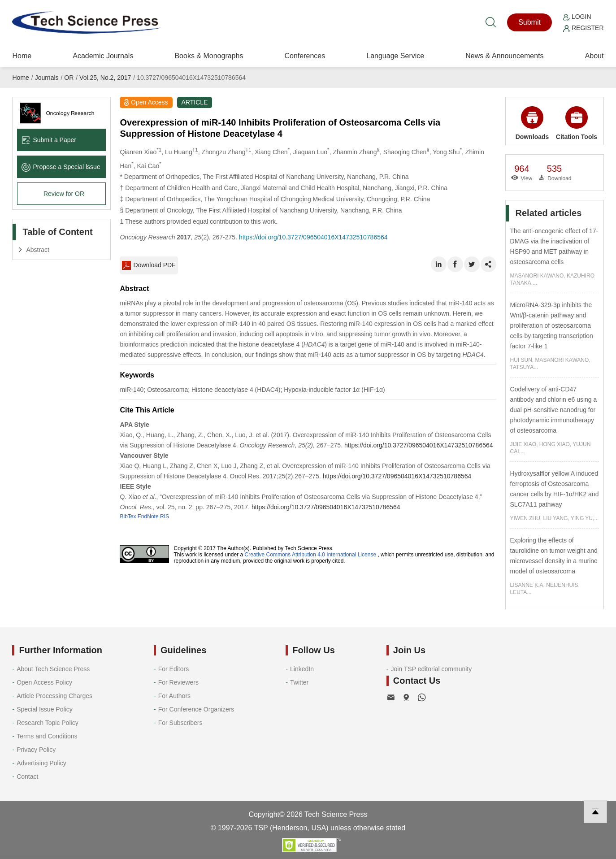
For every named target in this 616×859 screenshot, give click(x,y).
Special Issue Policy (45, 709)
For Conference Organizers (196, 709)
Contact (27, 777)
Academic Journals (103, 56)
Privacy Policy (36, 750)
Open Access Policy (44, 682)
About (594, 56)
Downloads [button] (532, 123)
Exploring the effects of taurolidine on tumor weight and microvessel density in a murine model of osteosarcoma (554, 556)
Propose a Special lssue (61, 167)
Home (22, 56)
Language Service (395, 56)
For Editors (174, 669)
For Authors (174, 696)
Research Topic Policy (47, 723)
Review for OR (64, 194)
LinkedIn (302, 669)
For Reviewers (178, 682)
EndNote (148, 516)
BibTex (128, 516)
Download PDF (149, 265)
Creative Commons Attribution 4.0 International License (311, 555)
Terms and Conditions (47, 736)
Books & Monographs (209, 56)
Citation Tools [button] (577, 123)
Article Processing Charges (54, 696)
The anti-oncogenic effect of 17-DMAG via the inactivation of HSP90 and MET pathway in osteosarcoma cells (554, 246)
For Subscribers (180, 723)
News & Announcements (504, 56)
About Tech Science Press (53, 669)
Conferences (305, 56)
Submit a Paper (49, 140)
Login (577, 17)
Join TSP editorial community (431, 669)
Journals (47, 78)
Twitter (299, 682)
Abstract (37, 250)
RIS (165, 516)
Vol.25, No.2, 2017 (105, 78)
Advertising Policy (41, 763)
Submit (529, 22)
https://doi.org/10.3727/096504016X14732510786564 (313, 237)
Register (583, 28)
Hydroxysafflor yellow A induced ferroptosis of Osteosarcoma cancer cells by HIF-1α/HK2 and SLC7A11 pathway (555, 489)
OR (69, 78)
